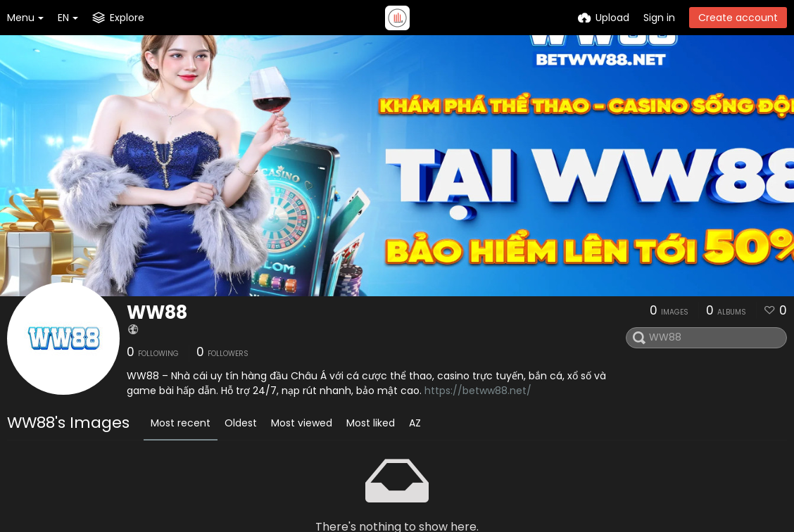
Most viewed (302, 423)
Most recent (181, 423)
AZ (415, 423)
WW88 (157, 312)
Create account (738, 18)
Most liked (371, 423)
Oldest (241, 423)
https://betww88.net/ (478, 391)
